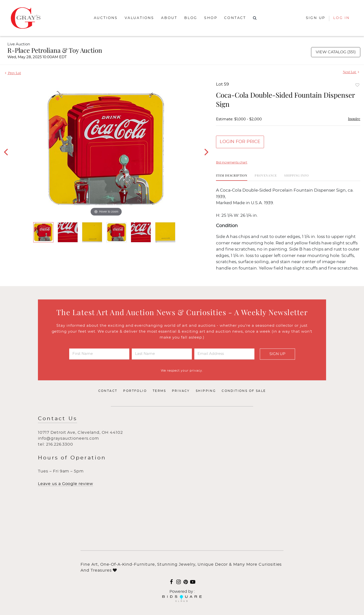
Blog (191, 18)
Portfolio (135, 391)
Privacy (181, 391)
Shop (211, 18)
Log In (341, 18)
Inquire (354, 119)
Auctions (106, 18)
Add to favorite (357, 85)
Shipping (206, 391)
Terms (159, 391)
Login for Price (240, 142)
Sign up (316, 18)
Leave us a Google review (66, 484)
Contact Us (58, 419)
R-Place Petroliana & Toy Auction (55, 50)
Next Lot (351, 72)
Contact (235, 18)
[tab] (232, 177)
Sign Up (277, 354)
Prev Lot (13, 73)
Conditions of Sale (244, 391)
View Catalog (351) (336, 52)
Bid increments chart (232, 163)
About (169, 18)
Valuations (139, 18)
